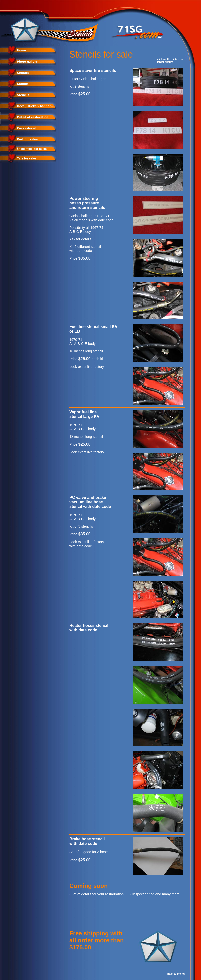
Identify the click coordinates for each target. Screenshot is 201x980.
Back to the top (176, 974)
